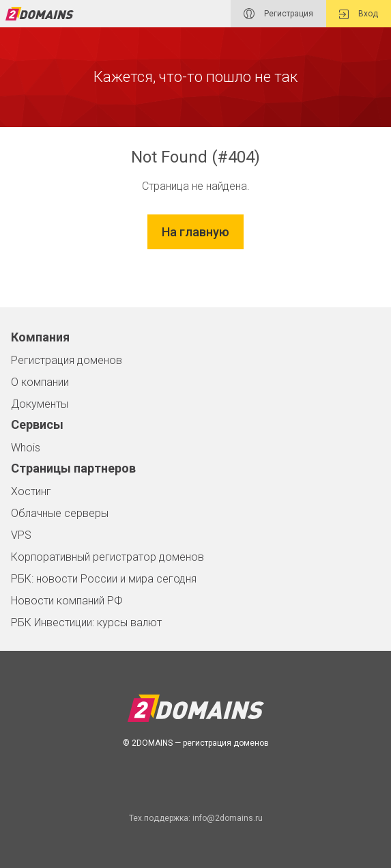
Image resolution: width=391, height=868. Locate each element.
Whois (26, 448)
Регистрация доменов (67, 360)
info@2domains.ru (228, 818)
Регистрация (278, 14)
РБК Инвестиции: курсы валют (86, 622)
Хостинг (31, 491)
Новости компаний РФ (67, 601)
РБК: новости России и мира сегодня (104, 579)
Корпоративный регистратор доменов (107, 557)
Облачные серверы (60, 513)
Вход (359, 14)
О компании (40, 382)
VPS (21, 535)
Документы (40, 404)
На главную (195, 232)
